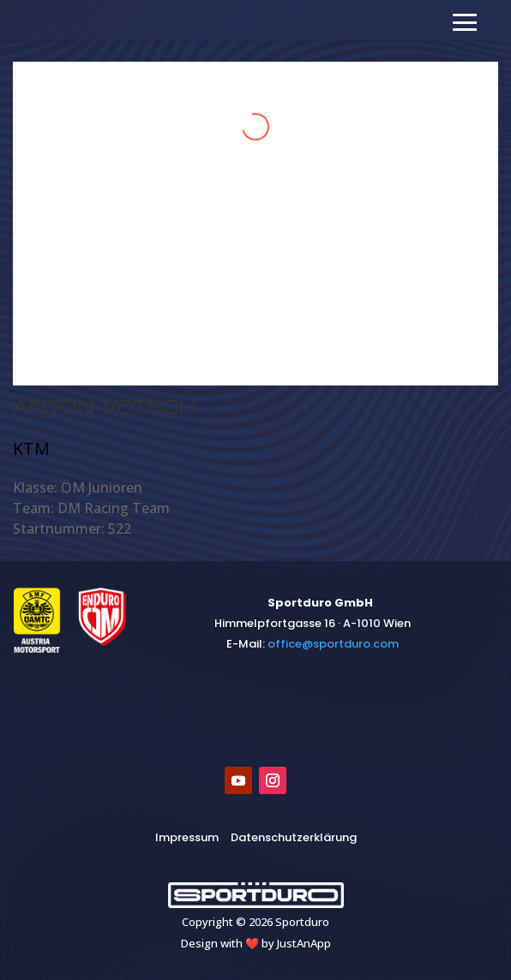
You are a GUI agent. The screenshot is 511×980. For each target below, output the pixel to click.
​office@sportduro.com (333, 644)
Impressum (187, 837)
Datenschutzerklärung (294, 837)
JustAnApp (304, 943)
